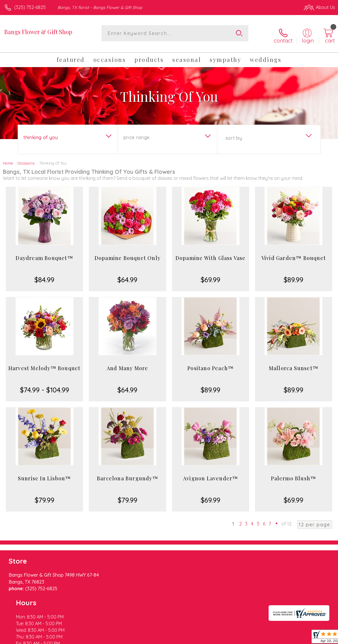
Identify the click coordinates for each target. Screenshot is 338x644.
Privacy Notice (237, 638)
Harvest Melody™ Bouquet (45, 364)
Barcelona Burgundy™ (128, 474)
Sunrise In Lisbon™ (45, 474)
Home (8, 159)
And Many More (128, 364)
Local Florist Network (278, 638)
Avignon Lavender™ (210, 474)
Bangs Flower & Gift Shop (38, 32)
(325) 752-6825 (30, 7)
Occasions (26, 159)
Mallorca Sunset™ (294, 364)
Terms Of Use (203, 638)
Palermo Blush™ (293, 474)
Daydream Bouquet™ (44, 254)
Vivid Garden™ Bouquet (294, 254)
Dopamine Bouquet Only (128, 254)
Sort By (234, 134)
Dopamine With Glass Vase (211, 254)
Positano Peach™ (210, 364)
